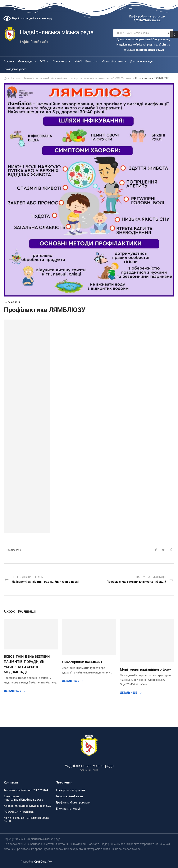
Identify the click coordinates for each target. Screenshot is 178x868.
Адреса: (9, 806)
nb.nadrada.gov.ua (152, 50)
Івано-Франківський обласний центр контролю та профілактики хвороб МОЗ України (78, 78)
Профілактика (14, 550)
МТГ (45, 61)
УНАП (78, 61)
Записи (15, 78)
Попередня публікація (42, 580)
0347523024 (40, 790)
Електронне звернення (71, 790)
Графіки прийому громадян (73, 803)
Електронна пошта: (12, 798)
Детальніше (12, 691)
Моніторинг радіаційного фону (145, 669)
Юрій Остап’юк (43, 862)
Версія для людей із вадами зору (32, 18)
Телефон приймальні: (18, 790)
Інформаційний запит (70, 796)
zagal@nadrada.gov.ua (28, 800)
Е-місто (92, 61)
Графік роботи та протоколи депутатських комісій (147, 18)
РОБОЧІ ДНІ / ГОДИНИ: (19, 812)
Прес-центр (62, 61)
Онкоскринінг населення (82, 662)
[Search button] (169, 33)
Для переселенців (141, 61)
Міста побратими (114, 61)
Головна (9, 61)
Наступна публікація (140, 580)
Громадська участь (17, 69)
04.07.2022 (14, 302)
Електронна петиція (69, 809)
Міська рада (27, 61)
